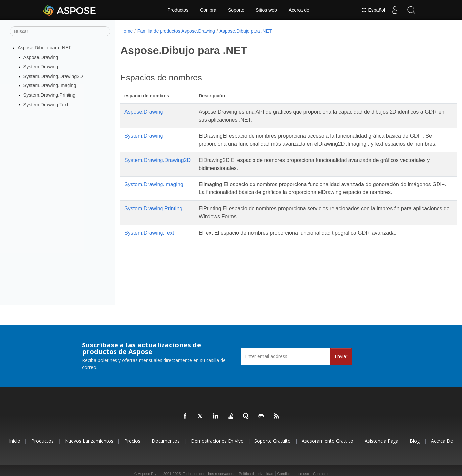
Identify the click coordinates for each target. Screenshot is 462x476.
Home (127, 31)
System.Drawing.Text (46, 104)
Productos (178, 10)
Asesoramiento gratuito (328, 441)
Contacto (320, 474)
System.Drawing (41, 67)
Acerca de (299, 10)
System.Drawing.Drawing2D (53, 76)
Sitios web (266, 10)
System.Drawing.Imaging (50, 85)
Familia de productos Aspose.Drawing (176, 31)
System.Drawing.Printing (50, 95)
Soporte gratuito (273, 441)
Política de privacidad (256, 474)
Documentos (166, 441)
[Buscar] (60, 31)
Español (373, 10)
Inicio (15, 441)
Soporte (236, 10)
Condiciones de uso (293, 474)
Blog (415, 441)
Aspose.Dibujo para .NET (44, 48)
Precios (132, 441)
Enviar (341, 356)
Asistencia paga (382, 441)
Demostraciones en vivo (217, 441)
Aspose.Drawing (41, 57)
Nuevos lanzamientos (89, 441)
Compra (208, 10)
